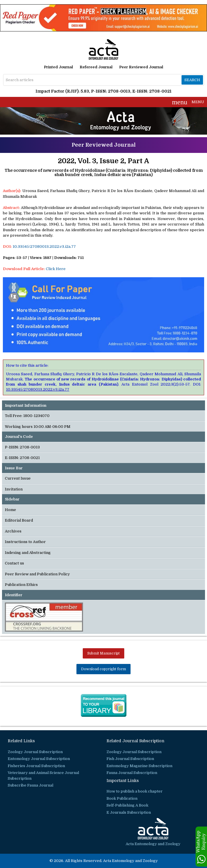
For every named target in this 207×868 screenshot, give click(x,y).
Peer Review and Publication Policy (37, 574)
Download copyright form (103, 669)
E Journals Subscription (129, 812)
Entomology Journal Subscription (39, 759)
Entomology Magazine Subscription (139, 766)
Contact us (14, 563)
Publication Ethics (21, 585)
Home (10, 510)
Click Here (56, 269)
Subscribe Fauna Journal (30, 785)
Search (192, 80)
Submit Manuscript (103, 653)
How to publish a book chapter (135, 791)
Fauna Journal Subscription (132, 773)
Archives (13, 531)
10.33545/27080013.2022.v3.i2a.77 (44, 247)
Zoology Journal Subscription (35, 752)
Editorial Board (19, 520)
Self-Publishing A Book (127, 805)
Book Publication (122, 798)
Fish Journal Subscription (130, 759)
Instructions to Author (25, 542)
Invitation (14, 489)
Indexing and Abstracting (28, 553)
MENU (188, 102)
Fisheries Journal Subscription (36, 766)
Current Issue (18, 478)
